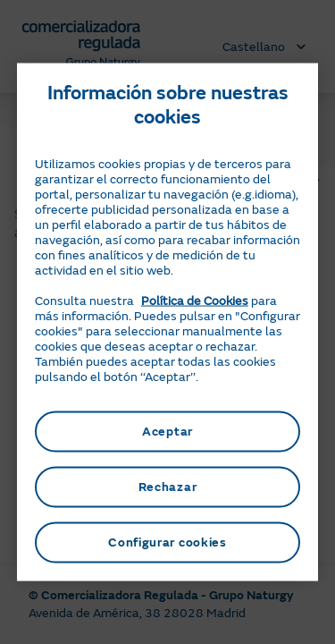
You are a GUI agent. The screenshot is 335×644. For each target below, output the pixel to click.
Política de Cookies (195, 301)
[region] (168, 322)
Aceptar (167, 432)
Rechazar (168, 487)
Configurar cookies (167, 542)
